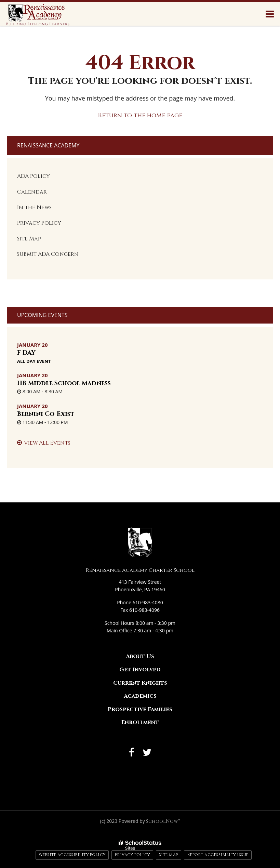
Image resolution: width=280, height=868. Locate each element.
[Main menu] (270, 14)
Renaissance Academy (48, 145)
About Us (140, 656)
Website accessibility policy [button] (72, 855)
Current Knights (140, 683)
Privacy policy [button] (132, 855)
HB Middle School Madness (64, 383)
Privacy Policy (39, 223)
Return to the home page (140, 115)
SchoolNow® (163, 821)
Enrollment (140, 722)
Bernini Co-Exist (46, 414)
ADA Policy (34, 176)
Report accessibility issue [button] (218, 855)
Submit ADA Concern (48, 254)
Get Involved (140, 670)
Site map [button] (169, 855)
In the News (34, 208)
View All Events (47, 443)
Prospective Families (140, 709)
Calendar (32, 192)
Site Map (29, 239)
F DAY (26, 353)
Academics (140, 696)
